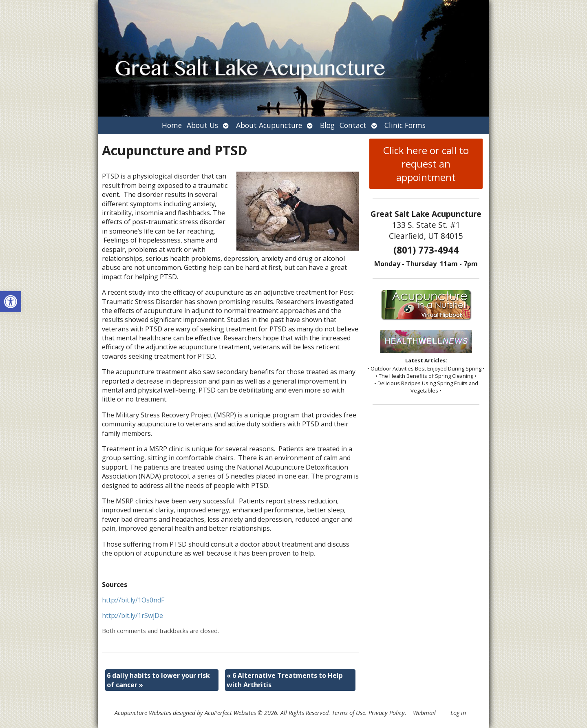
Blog (327, 125)
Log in (458, 713)
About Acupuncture (269, 125)
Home (172, 125)
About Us (202, 125)
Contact (353, 125)
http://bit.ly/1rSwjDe (132, 615)
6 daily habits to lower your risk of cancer (158, 680)
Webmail (424, 713)
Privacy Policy (387, 713)
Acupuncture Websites (143, 713)
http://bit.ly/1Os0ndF (133, 600)
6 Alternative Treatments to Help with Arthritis (285, 680)
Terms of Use (349, 713)
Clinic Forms (405, 125)
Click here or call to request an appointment (426, 164)
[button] (11, 302)
